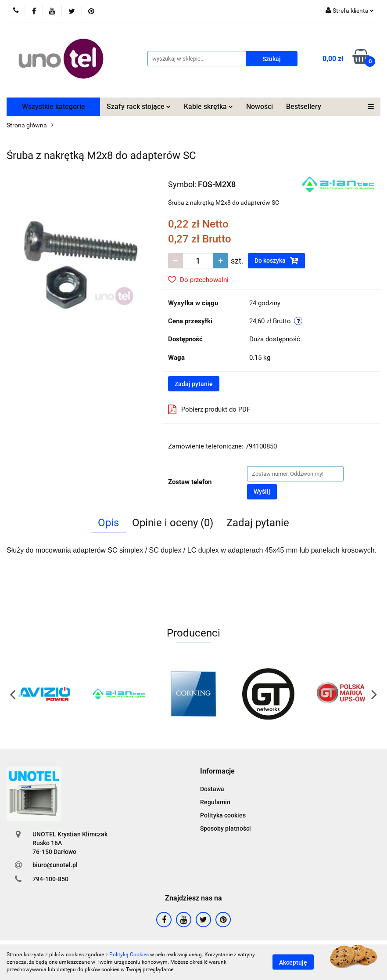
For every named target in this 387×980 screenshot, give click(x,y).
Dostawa (212, 789)
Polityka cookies (223, 815)
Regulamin (215, 802)
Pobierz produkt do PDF (209, 409)
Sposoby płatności (226, 828)
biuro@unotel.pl (55, 865)
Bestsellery (304, 107)
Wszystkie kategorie (54, 107)
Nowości (260, 107)
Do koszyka (276, 260)
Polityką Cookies (129, 955)
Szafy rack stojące (139, 107)
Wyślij (262, 492)
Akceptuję (293, 962)
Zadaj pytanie (194, 384)
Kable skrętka (208, 107)
